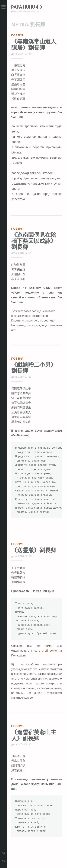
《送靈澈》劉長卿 (34, 550)
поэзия (17, 35)
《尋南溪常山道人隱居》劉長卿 (34, 44)
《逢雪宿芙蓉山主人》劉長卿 (34, 735)
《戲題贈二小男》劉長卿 (34, 367)
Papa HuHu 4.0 (27, 7)
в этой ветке (48, 650)
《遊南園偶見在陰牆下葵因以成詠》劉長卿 (34, 241)
